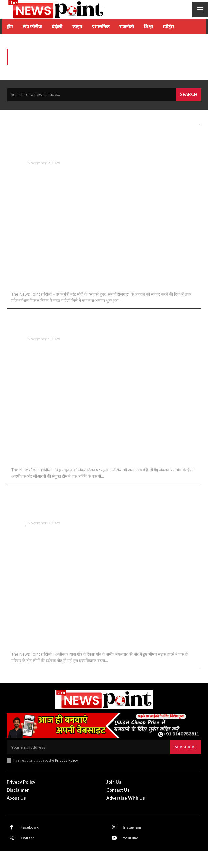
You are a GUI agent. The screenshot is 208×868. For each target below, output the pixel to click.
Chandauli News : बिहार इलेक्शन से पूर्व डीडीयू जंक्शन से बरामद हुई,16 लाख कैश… (101, 322)
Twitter (27, 838)
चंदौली (16, 163)
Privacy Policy (66, 760)
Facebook (30, 827)
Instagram (132, 827)
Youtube (131, 838)
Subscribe (186, 747)
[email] (88, 747)
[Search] (189, 95)
